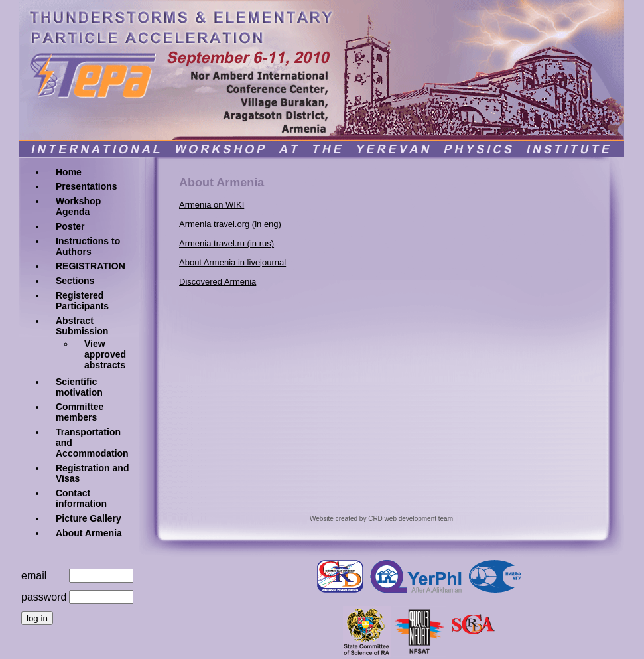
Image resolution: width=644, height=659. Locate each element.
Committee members (80, 412)
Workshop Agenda (78, 206)
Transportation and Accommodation (92, 443)
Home (69, 172)
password (44, 597)
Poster (70, 226)
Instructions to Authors (88, 246)
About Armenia (89, 533)
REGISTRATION (91, 266)
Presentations (87, 186)
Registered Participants (82, 301)
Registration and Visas (92, 473)
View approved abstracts (105, 354)
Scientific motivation (79, 387)
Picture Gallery (89, 518)
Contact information (81, 498)
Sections (75, 281)
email (34, 576)
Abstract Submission (82, 326)
